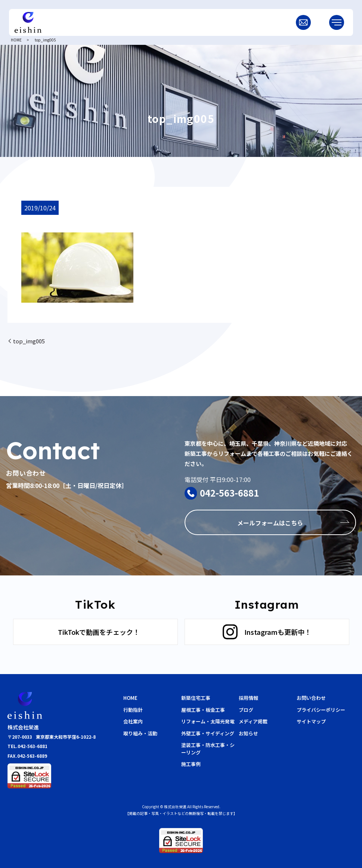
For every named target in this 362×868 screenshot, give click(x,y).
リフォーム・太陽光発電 (208, 721)
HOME (16, 40)
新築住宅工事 (196, 698)
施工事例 (191, 764)
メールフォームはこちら (270, 523)
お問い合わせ (311, 698)
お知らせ (248, 733)
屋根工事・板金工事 (203, 710)
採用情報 (248, 698)
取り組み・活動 (140, 733)
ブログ (246, 710)
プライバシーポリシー (321, 710)
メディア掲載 (253, 721)
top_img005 (29, 341)
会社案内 (133, 721)
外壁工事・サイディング (208, 733)
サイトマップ (311, 721)
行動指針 (133, 710)
